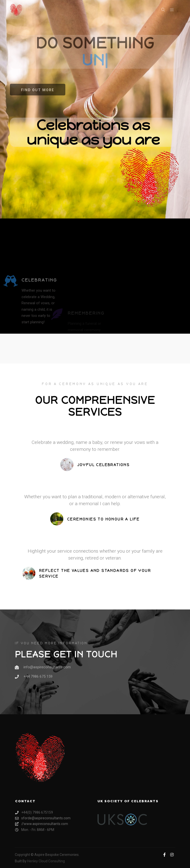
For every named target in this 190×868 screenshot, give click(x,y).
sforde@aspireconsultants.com (43, 818)
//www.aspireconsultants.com (42, 824)
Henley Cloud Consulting (46, 861)
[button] (38, 90)
